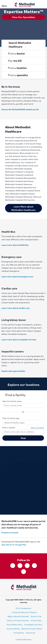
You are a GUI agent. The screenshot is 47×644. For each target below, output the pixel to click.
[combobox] (21, 405)
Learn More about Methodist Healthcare (23, 208)
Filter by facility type (11, 418)
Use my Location (36, 427)
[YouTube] (24, 572)
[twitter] (20, 566)
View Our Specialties (24, 17)
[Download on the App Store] (2, 548)
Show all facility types (23, 423)
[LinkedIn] (34, 566)
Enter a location (9, 427)
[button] (23, 45)
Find (23, 438)
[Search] (44, 4)
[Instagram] (27, 566)
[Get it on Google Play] (4, 548)
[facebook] (13, 566)
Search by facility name (12, 401)
